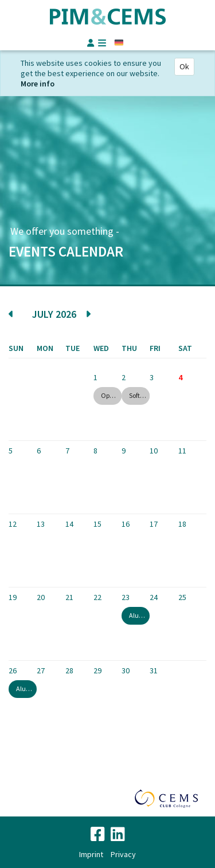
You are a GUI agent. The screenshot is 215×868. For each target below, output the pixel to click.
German (119, 43)
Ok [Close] (184, 66)
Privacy (123, 854)
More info (38, 84)
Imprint (91, 854)
